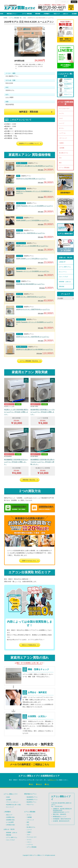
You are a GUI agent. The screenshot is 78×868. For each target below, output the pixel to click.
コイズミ (62, 113)
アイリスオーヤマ (64, 109)
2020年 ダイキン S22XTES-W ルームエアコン (31, 233)
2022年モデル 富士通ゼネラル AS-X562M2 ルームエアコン (35, 349)
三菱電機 (62, 148)
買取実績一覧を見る (29, 480)
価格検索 (74, 2)
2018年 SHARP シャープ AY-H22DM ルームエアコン (33, 220)
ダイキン (62, 128)
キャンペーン (63, 272)
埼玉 (48, 784)
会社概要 (74, 14)
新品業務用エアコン (32, 800)
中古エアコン (30, 805)
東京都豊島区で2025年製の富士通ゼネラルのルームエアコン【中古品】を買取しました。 (43, 462)
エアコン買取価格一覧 (15, 18)
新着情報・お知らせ (65, 282)
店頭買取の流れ (10, 820)
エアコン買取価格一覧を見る (29, 361)
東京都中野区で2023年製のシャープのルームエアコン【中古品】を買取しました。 (43, 412)
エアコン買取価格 (27, 14)
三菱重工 (62, 143)
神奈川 (40, 784)
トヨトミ (29, 842)
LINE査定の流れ (11, 825)
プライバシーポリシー (12, 802)
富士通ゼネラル (63, 153)
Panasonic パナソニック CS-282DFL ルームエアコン (33, 271)
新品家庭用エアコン (32, 797)
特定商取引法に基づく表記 (14, 805)
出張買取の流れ (10, 817)
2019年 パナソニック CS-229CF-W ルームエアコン (32, 246)
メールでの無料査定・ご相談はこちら (30, 764)
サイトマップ (10, 807)
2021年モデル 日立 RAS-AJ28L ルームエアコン (31, 179)
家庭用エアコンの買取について (29, 143)
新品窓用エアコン (32, 802)
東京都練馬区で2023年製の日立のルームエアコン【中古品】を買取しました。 (16, 462)
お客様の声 (62, 262)
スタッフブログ (63, 277)
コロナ (61, 118)
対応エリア (57, 14)
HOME (5, 18)
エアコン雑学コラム (65, 267)
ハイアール (62, 133)
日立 (25, 18)
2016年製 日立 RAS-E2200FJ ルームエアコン (30, 284)
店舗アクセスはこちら (29, 561)
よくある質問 (10, 822)
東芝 (60, 163)
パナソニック (63, 138)
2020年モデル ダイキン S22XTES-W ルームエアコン (33, 337)
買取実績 (38, 14)
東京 (32, 784)
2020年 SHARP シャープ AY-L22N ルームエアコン (32, 259)
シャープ (62, 123)
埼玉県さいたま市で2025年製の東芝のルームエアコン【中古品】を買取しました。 (16, 412)
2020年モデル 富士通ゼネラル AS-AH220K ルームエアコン (35, 166)
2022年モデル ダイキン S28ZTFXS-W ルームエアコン (33, 309)
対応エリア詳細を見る (29, 645)
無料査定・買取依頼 (29, 112)
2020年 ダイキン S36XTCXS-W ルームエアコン (31, 297)
